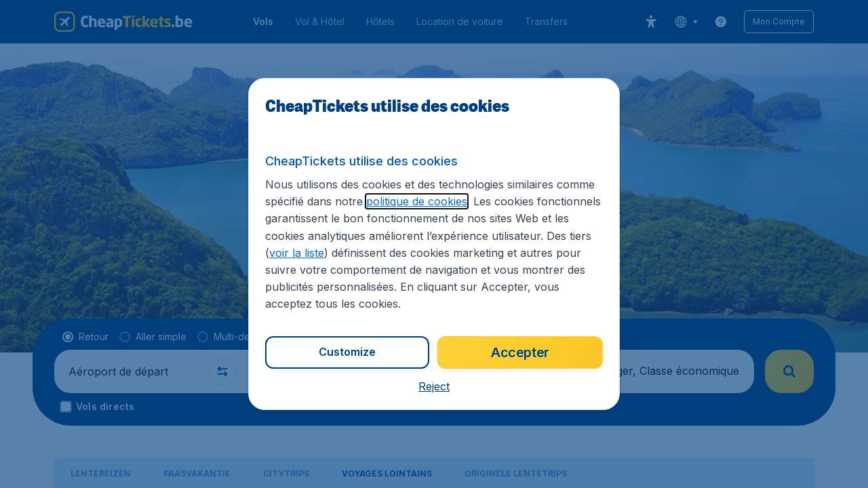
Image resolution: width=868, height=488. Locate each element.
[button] (434, 386)
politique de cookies (417, 201)
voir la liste (297, 253)
